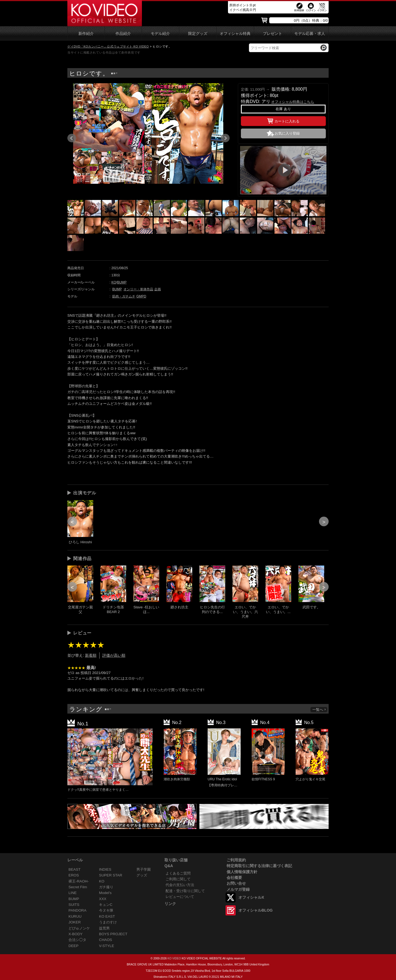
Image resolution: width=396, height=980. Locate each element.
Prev (72, 138)
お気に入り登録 (287, 133)
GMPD (141, 296)
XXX (103, 899)
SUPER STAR (111, 875)
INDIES (105, 869)
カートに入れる (283, 120)
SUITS (74, 905)
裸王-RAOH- (79, 881)
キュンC (106, 905)
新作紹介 (86, 34)
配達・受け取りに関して (185, 891)
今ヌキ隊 (106, 910)
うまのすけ (108, 922)
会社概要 (234, 878)
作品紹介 (123, 34)
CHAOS (106, 940)
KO (114, 282)
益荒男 (104, 928)
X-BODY (75, 934)
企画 (158, 289)
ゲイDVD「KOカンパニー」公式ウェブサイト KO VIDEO (108, 46)
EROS (74, 875)
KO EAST (107, 916)
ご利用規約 (236, 860)
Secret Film (78, 887)
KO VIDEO (174, 958)
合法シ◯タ (77, 940)
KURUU (75, 916)
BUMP (122, 282)
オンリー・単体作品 (138, 289)
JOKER (75, 922)
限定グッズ (198, 34)
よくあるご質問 (178, 873)
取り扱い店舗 (176, 860)
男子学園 (144, 869)
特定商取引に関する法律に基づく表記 (259, 866)
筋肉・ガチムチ (124, 296)
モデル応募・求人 (310, 34)
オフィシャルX (251, 897)
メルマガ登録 (238, 889)
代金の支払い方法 (180, 885)
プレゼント (273, 34)
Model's (105, 893)
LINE (73, 893)
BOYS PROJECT (113, 934)
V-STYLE (107, 946)
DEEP (73, 946)
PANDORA (77, 910)
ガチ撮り (106, 887)
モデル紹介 (160, 34)
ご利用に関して (178, 879)
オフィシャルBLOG (255, 910)
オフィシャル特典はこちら (293, 102)
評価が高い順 (114, 655)
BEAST (75, 869)
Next (225, 138)
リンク (170, 904)
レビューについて (180, 897)
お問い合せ (236, 883)
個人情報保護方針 (242, 872)
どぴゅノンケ (79, 928)
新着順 (91, 655)
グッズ (142, 875)
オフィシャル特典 (235, 34)
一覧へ (319, 710)
